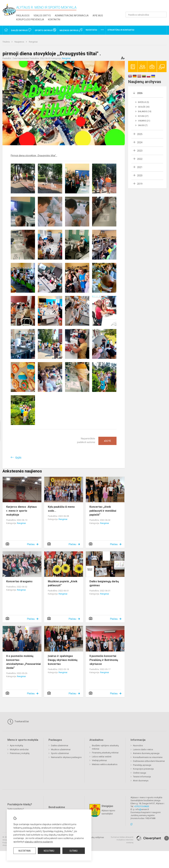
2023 (140, 151)
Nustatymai (25, 851)
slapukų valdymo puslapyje (39, 842)
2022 (140, 159)
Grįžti (18, 458)
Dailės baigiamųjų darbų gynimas (104, 583)
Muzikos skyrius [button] (71, 30)
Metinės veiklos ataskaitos (105, 764)
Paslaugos (23, 16)
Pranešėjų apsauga (142, 765)
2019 (140, 184)
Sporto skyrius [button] (45, 30)
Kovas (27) (143, 116)
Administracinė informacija (72, 16)
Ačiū (107, 441)
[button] (144, 7)
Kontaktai (54, 20)
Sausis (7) (143, 125)
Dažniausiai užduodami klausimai (149, 761)
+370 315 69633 (142, 806)
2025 (140, 134)
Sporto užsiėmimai (60, 753)
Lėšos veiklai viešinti (102, 757)
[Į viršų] (167, 838)
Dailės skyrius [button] (21, 30)
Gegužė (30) (144, 107)
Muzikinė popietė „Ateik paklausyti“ (63, 583)
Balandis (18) (145, 111)
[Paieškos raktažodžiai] (146, 15)
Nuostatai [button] (91, 30)
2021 (140, 167)
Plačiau (31, 544)
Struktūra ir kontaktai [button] (121, 30)
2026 (140, 93)
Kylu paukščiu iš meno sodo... (61, 509)
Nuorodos (138, 746)
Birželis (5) (144, 102)
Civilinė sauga (140, 773)
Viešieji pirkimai (99, 760)
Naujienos (20, 42)
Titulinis (6, 42)
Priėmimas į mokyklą (20, 753)
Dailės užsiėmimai (60, 746)
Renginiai (33, 42)
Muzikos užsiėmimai (61, 749)
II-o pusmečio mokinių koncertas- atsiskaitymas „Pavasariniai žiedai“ (24, 662)
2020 (140, 176)
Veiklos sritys (42, 16)
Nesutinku (49, 851)
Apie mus (98, 16)
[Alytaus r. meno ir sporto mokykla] (9, 9)
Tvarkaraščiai (18, 722)
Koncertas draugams (19, 581)
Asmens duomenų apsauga (146, 753)
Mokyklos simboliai (19, 749)
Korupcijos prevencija (30, 20)
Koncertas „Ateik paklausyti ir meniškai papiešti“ (103, 511)
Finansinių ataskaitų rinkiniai (105, 753)
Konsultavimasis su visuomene (148, 757)
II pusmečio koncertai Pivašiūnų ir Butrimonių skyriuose (104, 660)
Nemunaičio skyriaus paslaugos (66, 757)
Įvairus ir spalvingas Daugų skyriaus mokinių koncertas (63, 660)
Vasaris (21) (144, 121)
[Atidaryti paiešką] (163, 15)
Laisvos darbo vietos (143, 749)
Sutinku (74, 851)
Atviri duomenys (141, 781)
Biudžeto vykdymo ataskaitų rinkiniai (105, 747)
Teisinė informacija (142, 777)
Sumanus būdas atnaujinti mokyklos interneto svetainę (122, 840)
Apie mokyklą (16, 746)
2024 (140, 142)
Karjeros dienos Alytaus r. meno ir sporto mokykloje (22, 511)
